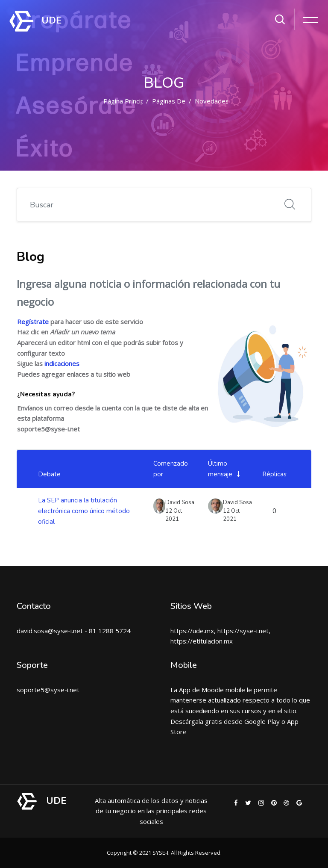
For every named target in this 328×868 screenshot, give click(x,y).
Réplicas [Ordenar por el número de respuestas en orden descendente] (274, 474)
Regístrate (33, 322)
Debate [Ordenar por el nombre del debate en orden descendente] (49, 474)
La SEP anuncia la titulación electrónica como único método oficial (84, 511)
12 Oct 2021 (231, 515)
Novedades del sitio (225, 101)
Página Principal (126, 101)
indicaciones (62, 363)
